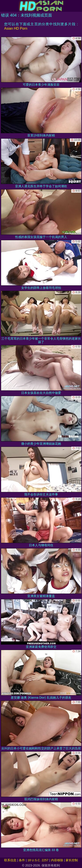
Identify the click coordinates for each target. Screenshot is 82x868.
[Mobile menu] (4, 6)
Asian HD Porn (16, 28)
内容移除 (57, 860)
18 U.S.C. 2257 (38, 860)
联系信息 (10, 860)
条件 (22, 860)
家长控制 (72, 860)
